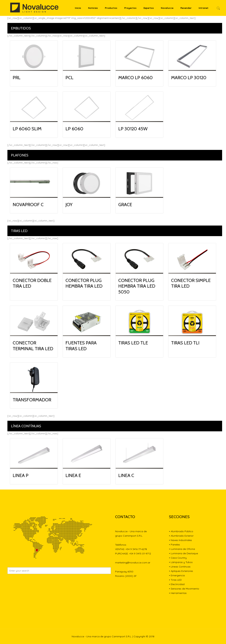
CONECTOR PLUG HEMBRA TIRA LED (84, 283)
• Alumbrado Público (181, 531)
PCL (69, 78)
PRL (17, 78)
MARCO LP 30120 (189, 78)
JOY (69, 205)
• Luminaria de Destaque (183, 553)
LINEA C (126, 475)
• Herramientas (178, 593)
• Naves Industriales (180, 540)
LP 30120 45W (133, 129)
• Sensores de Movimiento (184, 589)
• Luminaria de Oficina (182, 549)
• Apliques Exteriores (181, 571)
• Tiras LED (175, 580)
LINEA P (21, 475)
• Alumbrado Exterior (181, 536)
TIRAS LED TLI (185, 343)
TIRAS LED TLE (133, 343)
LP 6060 (74, 129)
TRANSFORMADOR (32, 400)
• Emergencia (177, 575)
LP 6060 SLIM (27, 129)
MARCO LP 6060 (136, 78)
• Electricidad (177, 584)
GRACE (125, 205)
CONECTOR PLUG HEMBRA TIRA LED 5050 (137, 286)
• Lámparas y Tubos (181, 562)
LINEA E (73, 475)
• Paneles (174, 545)
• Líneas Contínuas (180, 567)
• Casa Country (178, 558)
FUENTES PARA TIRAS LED (81, 346)
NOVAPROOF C (28, 205)
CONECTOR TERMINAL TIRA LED (33, 346)
